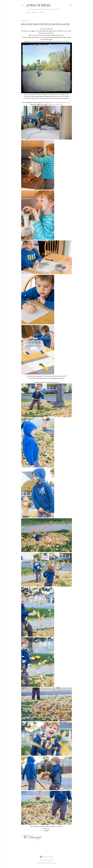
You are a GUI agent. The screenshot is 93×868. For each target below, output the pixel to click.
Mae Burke (51, 860)
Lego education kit (57, 105)
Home (29, 12)
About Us (35, 12)
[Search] (71, 5)
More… (42, 12)
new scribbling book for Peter (61, 102)
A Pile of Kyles (38, 5)
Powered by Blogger (47, 857)
